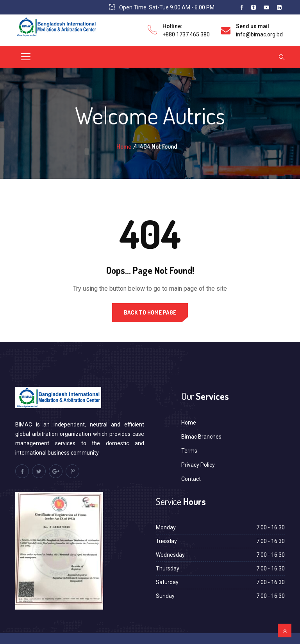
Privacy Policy (198, 465)
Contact (191, 479)
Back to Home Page (150, 312)
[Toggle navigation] (26, 57)
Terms (189, 451)
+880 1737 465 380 (186, 34)
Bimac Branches (201, 437)
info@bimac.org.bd (259, 34)
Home (124, 146)
